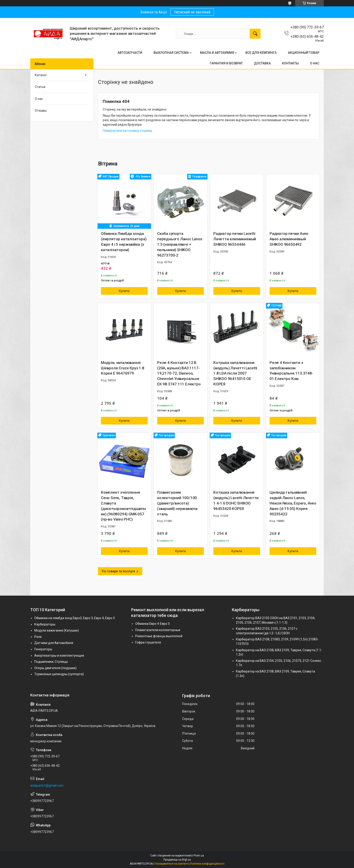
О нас (39, 99)
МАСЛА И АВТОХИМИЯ (217, 53)
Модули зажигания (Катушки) (57, 630)
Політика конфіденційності (207, 864)
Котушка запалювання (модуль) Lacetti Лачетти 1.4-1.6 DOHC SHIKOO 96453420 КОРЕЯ (236, 500)
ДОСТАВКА (262, 63)
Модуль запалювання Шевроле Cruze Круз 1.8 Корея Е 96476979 (123, 368)
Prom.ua (199, 856)
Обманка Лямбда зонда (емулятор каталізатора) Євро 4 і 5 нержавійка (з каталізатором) (124, 242)
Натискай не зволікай (192, 12)
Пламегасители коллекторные (158, 630)
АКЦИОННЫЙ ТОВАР (304, 53)
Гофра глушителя (148, 642)
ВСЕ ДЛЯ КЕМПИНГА (261, 53)
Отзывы (41, 111)
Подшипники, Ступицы (51, 662)
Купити (124, 291)
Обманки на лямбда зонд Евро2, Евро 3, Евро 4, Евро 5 (75, 618)
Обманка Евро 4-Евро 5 (153, 624)
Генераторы (43, 649)
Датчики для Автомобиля (54, 643)
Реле (38, 637)
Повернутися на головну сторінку (127, 131)
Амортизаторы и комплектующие (59, 656)
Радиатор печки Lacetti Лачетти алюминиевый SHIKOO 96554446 (235, 239)
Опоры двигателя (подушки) (55, 668)
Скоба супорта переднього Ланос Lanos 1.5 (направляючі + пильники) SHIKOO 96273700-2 (180, 244)
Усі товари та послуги (118, 571)
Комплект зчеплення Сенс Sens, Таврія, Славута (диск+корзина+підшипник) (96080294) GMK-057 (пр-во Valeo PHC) (123, 506)
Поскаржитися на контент (171, 864)
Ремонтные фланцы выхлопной (159, 636)
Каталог (41, 75)
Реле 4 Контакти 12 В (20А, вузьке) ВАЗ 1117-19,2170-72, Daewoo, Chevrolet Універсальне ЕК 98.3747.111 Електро (179, 373)
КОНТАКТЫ (290, 63)
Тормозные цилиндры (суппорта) (59, 674)
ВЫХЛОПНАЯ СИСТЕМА (171, 53)
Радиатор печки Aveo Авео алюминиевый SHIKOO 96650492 (289, 239)
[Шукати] (255, 34)
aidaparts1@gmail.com (47, 785)
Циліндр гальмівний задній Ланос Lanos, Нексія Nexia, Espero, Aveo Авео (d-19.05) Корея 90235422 (293, 503)
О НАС (315, 63)
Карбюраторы (45, 624)
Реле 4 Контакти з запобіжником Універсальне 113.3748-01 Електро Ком (291, 371)
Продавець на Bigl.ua (177, 860)
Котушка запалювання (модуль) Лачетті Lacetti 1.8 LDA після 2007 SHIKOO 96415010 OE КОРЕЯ (235, 373)
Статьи (40, 87)
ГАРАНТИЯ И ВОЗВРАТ (226, 63)
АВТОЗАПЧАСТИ (130, 53)
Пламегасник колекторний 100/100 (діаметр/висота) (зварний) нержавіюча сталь (177, 503)
